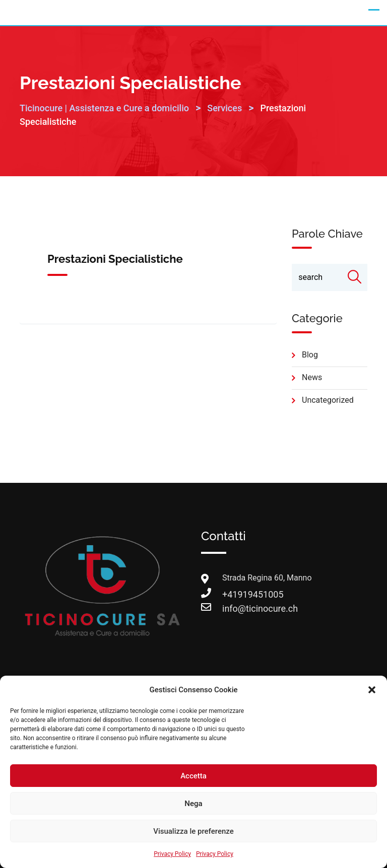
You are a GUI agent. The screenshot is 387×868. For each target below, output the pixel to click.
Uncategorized (328, 400)
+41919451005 (232, 594)
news (312, 377)
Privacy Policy (172, 854)
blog (310, 355)
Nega (193, 804)
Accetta (193, 776)
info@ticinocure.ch (232, 608)
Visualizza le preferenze (193, 831)
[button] (372, 690)
